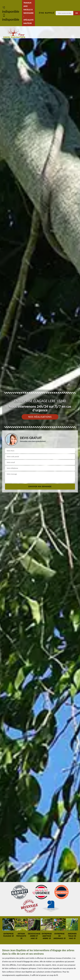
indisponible (11, 9)
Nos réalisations (40, 417)
